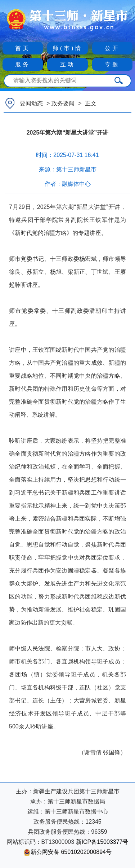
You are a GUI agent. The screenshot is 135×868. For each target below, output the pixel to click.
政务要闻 (63, 103)
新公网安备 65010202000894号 (67, 852)
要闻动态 (31, 103)
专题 (112, 64)
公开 (112, 48)
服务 (23, 64)
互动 (68, 64)
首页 (23, 48)
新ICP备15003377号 (102, 842)
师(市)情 (68, 48)
